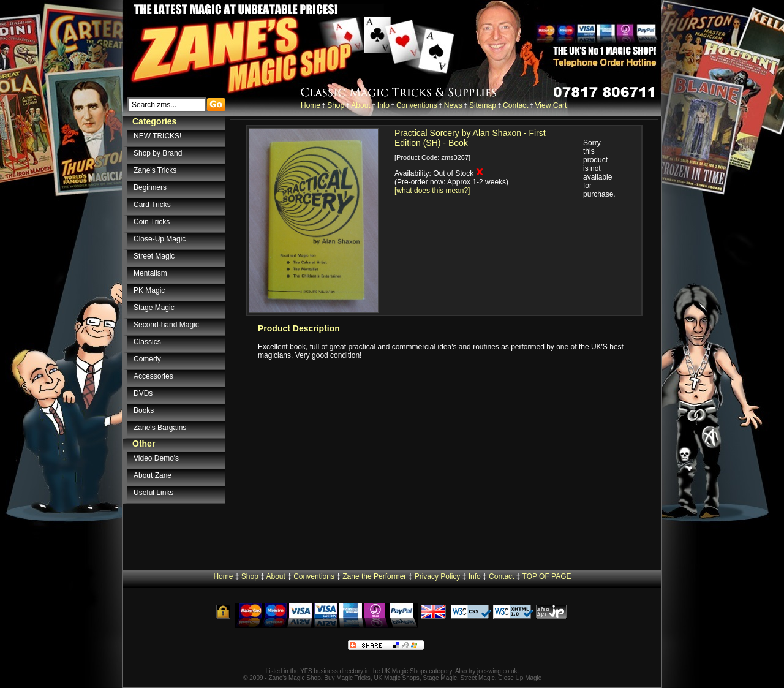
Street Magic (154, 256)
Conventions (417, 105)
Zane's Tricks (155, 170)
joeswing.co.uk (497, 671)
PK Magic (149, 290)
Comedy (147, 359)
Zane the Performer (374, 576)
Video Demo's (156, 458)
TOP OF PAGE (547, 576)
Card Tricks (152, 205)
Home (311, 105)
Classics (147, 342)
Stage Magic (154, 308)
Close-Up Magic (160, 239)
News (453, 105)
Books (144, 410)
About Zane (153, 475)
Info (383, 105)
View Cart (551, 105)
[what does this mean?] (432, 191)
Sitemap (483, 105)
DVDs (143, 393)
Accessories (153, 376)
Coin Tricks (152, 222)
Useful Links (153, 493)
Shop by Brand (158, 153)
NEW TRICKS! (157, 136)
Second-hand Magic (166, 325)
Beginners (150, 187)
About (360, 105)
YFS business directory (332, 671)
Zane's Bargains (160, 428)
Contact (515, 105)
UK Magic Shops (404, 671)
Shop (336, 105)
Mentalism (150, 273)
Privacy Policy (438, 576)
